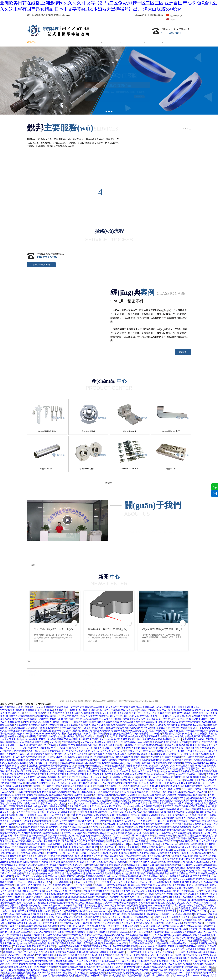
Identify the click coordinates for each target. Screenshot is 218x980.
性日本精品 (148, 894)
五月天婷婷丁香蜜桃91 (88, 952)
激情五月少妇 (25, 865)
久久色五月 (80, 856)
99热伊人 (12, 859)
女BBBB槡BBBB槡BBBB (75, 897)
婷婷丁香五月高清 (14, 908)
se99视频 (157, 734)
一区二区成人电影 (125, 786)
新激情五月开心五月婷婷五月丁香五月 (186, 830)
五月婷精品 (150, 780)
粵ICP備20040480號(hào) (129, 701)
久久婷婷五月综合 (148, 801)
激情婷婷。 (158, 888)
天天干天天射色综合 (149, 844)
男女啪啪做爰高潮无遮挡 (63, 975)
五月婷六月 (124, 917)
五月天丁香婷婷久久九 (106, 882)
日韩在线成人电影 (110, 771)
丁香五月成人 (64, 760)
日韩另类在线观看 (33, 926)
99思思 (145, 833)
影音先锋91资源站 (174, 748)
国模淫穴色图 (65, 932)
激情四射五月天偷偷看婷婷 (129, 830)
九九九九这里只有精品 (136, 938)
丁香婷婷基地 (71, 739)
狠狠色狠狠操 (185, 964)
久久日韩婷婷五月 (32, 862)
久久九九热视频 (60, 792)
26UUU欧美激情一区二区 (84, 970)
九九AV (147, 838)
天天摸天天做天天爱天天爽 (70, 967)
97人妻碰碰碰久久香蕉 (91, 713)
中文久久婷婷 (145, 964)
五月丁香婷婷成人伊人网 (131, 736)
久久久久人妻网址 (23, 792)
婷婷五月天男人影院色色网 (44, 827)
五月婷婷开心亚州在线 (158, 873)
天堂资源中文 (173, 725)
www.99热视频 (197, 850)
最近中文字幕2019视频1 (75, 973)
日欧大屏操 (115, 818)
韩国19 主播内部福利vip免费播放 (57, 844)
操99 (123, 865)
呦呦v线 (33, 964)
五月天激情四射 (37, 935)
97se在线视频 (102, 815)
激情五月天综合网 (176, 862)
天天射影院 (25, 836)
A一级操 (75, 923)
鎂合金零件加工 (130, 431)
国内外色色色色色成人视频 (201, 900)
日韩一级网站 (188, 838)
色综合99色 (22, 739)
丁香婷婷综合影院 (57, 876)
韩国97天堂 (195, 742)
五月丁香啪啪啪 (118, 906)
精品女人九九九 (109, 917)
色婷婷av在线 (131, 827)
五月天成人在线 (36, 830)
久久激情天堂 (23, 838)
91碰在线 (134, 853)
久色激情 (39, 856)
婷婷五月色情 (64, 970)
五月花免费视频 (91, 719)
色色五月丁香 (133, 865)
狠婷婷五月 (96, 783)
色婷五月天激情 (151, 713)
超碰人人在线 (201, 803)
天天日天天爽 (109, 713)
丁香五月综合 (147, 865)
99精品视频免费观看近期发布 (124, 801)
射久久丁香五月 (22, 812)
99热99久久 (200, 710)
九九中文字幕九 (140, 841)
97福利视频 (6, 853)
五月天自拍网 (193, 868)
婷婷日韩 (99, 786)
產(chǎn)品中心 (89, 689)
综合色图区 (64, 801)
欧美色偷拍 (161, 763)
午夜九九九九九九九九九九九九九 (83, 838)
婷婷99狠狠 (139, 949)
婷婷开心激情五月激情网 (148, 818)
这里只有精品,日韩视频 (146, 847)
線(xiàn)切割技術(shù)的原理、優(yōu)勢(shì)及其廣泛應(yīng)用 (177, 629)
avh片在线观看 (22, 827)
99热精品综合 (92, 850)
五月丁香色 (182, 961)
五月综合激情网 (175, 946)
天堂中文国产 (49, 946)
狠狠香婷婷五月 (137, 824)
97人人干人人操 (167, 766)
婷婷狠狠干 (199, 795)
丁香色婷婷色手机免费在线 (17, 768)
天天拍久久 (16, 871)
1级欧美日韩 (92, 847)
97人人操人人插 (136, 780)
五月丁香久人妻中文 (27, 903)
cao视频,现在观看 (200, 926)
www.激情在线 (27, 742)
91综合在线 (82, 964)
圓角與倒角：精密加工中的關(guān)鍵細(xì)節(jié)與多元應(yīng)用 (125, 629)
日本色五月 (125, 771)
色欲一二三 (137, 713)
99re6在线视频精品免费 (150, 710)
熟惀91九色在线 (24, 943)
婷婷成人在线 (27, 961)
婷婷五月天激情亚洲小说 (157, 897)
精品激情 (38, 757)
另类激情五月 (93, 771)
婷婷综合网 (178, 882)
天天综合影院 (171, 841)
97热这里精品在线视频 (168, 809)
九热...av (145, 795)
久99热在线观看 (50, 789)
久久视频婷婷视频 (205, 754)
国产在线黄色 (23, 932)
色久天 (208, 964)
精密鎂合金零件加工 (88, 469)
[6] (109, 211)
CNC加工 (87, 681)
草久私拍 (202, 871)
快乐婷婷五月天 (187, 859)
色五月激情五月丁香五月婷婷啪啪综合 (57, 964)
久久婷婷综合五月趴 (182, 935)
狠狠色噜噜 (96, 844)
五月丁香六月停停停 (130, 763)
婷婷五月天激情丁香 (54, 809)
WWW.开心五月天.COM (114, 806)
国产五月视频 (98, 841)
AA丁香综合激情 (111, 783)
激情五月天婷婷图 (124, 757)
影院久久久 (87, 891)
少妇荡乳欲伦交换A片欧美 (62, 736)
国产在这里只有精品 (166, 926)
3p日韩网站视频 (198, 824)
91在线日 (35, 803)
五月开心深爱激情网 (63, 841)
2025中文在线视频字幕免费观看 (180, 932)
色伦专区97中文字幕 (42, 841)
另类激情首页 (59, 900)
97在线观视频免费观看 (155, 830)
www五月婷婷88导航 (163, 777)
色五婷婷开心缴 (52, 856)
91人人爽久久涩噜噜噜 (111, 719)
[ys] (109, 203)
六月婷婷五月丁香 (187, 911)
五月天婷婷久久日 (95, 748)
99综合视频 (94, 766)
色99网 (40, 949)
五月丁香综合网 (26, 941)
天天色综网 (62, 818)
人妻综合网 (158, 879)
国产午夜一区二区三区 (74, 768)
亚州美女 (205, 725)
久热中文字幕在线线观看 (35, 871)
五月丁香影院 (117, 827)
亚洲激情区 (45, 821)
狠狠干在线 (71, 906)
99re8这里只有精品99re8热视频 (191, 766)
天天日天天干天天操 (203, 876)
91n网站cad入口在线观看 (140, 885)
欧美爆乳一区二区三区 (123, 879)
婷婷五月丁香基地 (179, 873)
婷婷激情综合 (167, 736)
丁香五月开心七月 (158, 792)
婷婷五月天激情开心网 (61, 865)
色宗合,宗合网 (123, 941)
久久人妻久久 (43, 975)
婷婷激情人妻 (131, 964)
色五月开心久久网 (176, 751)
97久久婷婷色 (109, 908)
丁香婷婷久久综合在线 (195, 748)
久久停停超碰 (133, 795)
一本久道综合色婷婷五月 (192, 798)
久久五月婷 (171, 900)
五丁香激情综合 (45, 710)
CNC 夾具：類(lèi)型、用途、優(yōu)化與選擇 (59, 629)
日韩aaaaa (110, 961)
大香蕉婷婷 (196, 844)
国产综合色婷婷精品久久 (63, 766)
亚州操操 (31, 975)
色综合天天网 (69, 914)
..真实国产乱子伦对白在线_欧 (43, 923)
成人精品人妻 (78, 836)
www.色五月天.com (85, 894)
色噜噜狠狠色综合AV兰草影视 (49, 873)
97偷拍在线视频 (174, 894)
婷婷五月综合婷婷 (23, 824)
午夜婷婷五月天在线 (42, 836)
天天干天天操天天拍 (163, 803)
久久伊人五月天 (8, 739)
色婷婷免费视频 (11, 917)
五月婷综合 (31, 710)
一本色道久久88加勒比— (28, 888)
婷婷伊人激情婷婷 (83, 868)
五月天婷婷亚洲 (74, 876)
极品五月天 (15, 818)
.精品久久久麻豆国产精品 (147, 806)
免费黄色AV (117, 964)
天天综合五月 (111, 736)
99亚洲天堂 (106, 838)
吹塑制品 (43, 665)
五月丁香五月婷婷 (71, 891)
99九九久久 (112, 876)
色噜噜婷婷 (43, 719)
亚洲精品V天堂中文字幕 (79, 728)
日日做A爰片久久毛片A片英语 (158, 952)
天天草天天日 (167, 806)
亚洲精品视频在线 (9, 938)
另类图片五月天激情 (88, 739)
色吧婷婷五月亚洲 (188, 745)
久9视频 (37, 792)
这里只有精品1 (156, 841)
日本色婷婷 (30, 783)
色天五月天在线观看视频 (117, 774)
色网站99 (90, 873)
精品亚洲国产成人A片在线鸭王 (179, 879)
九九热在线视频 (93, 763)
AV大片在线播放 (37, 879)
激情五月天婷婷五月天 (108, 722)
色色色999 (125, 722)
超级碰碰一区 (128, 818)
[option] (55, 621)
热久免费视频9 (182, 844)
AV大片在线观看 (188, 809)
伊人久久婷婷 (106, 739)
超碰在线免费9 (192, 786)
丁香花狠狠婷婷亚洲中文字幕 (122, 929)
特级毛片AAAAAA (200, 768)
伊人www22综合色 (162, 885)
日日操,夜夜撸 (44, 780)
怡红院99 (172, 941)
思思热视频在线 (76, 830)
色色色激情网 (63, 903)
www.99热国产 (120, 943)
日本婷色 (49, 949)
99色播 (74, 958)
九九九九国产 (172, 798)
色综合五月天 (78, 748)
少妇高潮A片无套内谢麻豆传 (81, 871)
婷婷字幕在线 (12, 742)
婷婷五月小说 (154, 961)
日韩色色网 (27, 757)
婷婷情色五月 (10, 952)
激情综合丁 (53, 943)
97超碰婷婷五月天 (96, 973)
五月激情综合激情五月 (64, 885)
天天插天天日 (148, 722)
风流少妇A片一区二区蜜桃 (87, 789)
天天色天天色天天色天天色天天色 (108, 751)
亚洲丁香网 (42, 736)
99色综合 (150, 821)
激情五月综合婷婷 (65, 955)
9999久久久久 (62, 815)
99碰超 (84, 780)
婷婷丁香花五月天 (36, 801)
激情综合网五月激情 (124, 739)
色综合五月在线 (8, 760)
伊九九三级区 (155, 938)
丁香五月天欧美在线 (95, 926)
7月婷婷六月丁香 (14, 754)
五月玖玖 (29, 873)
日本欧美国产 (74, 806)
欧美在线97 (176, 897)
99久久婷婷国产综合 (140, 774)
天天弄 (77, 882)
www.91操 (28, 754)
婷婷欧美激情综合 (202, 812)
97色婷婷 (53, 754)
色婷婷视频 (170, 888)
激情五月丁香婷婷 (46, 903)
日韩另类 (159, 923)
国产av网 (114, 894)
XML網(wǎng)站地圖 (149, 701)
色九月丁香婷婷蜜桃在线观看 (157, 739)
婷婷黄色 (73, 818)
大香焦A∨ (38, 806)
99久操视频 (150, 728)
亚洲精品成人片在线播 (55, 806)
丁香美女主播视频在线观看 (202, 929)
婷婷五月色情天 (42, 941)
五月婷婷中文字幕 (181, 975)
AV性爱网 (114, 798)
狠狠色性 (202, 809)
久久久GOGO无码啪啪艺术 (44, 932)
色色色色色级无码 (173, 923)
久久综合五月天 (29, 731)
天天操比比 (102, 871)
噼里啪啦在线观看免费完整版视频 (20, 973)
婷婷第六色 (75, 888)
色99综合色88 (190, 871)
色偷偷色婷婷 (145, 906)
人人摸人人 (127, 923)
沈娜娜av (162, 958)
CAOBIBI (164, 955)
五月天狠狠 (71, 809)
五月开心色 (159, 900)
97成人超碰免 (127, 754)
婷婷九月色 (49, 920)
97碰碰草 (201, 774)
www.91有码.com (125, 908)
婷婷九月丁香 (194, 736)
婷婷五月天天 (158, 920)
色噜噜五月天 (76, 908)
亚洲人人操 (59, 734)
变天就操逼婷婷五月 (206, 943)
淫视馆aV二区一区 (108, 847)
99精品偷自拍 (158, 774)
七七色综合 (34, 725)
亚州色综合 (72, 710)
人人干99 (47, 885)
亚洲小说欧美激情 (83, 795)
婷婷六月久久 (167, 713)
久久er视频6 (49, 757)
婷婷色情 (8, 897)
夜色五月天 (98, 774)
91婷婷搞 (146, 751)
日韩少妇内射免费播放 (115, 862)
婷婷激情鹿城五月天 (103, 795)
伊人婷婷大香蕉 (70, 731)
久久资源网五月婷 (17, 728)
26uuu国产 (179, 803)
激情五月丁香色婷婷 (157, 868)
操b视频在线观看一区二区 (133, 783)
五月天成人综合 (183, 716)
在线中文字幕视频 (184, 914)
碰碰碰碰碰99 (50, 938)
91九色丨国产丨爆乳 (20, 803)
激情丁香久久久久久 (13, 926)
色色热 (55, 821)
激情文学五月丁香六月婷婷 (109, 967)
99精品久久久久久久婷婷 (166, 917)
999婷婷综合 (102, 897)
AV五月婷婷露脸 (79, 745)
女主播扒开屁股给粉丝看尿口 (41, 958)
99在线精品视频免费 (18, 923)
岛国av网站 (168, 760)
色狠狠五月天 (85, 731)
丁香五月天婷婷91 (105, 949)
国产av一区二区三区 (76, 900)
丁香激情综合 (208, 736)
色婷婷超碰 (38, 917)
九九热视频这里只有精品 (152, 853)
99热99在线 (158, 798)
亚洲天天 (170, 774)
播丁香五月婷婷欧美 (155, 731)
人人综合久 (153, 955)
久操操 (189, 812)
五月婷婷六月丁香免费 (31, 763)
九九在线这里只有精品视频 (179, 876)
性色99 (96, 923)
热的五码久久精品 (175, 786)
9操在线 (7, 751)
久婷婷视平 (27, 900)
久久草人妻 (49, 911)
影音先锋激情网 (119, 725)
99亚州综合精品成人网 (130, 760)
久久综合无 (25, 917)
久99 (187, 941)
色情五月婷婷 (148, 903)
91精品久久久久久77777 (24, 777)
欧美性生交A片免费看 (190, 722)
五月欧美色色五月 (111, 763)
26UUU (182, 973)
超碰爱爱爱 (196, 941)
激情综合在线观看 (203, 914)
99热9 (150, 836)
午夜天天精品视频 (124, 949)
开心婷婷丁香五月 (19, 935)
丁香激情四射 (107, 789)
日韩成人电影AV (68, 943)
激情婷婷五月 (25, 938)
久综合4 (208, 833)
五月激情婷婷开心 (91, 888)
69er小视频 (167, 710)
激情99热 (110, 830)
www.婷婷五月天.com (206, 838)
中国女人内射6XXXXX (167, 722)
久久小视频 (110, 786)
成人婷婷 (80, 955)
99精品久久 (151, 943)
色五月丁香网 (7, 824)
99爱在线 (126, 841)
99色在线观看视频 (76, 879)
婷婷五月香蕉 (62, 908)
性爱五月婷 (143, 792)
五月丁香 (84, 862)
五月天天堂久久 (8, 943)
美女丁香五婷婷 (109, 900)
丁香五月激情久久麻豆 (179, 958)
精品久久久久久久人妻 (173, 949)
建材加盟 (60, 665)
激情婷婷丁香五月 (119, 955)
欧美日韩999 (155, 908)
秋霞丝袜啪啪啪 (26, 716)
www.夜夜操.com (53, 891)
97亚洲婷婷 (156, 795)
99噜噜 (208, 920)
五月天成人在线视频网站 (51, 739)
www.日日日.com (46, 815)
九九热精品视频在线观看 (24, 719)
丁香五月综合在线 (206, 728)
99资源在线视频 (15, 736)
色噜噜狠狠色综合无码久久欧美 (123, 734)
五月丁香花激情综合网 (188, 888)
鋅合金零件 (171, 469)
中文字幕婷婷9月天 (46, 955)
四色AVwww (23, 734)
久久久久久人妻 (71, 713)
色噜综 (53, 929)
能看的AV (73, 824)
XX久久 (86, 935)
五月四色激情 (66, 789)
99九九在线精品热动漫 (109, 970)
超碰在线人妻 (105, 716)
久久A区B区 (118, 935)
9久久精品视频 (169, 795)
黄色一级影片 (156, 973)
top (214, 970)
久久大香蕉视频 (15, 873)
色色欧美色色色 (187, 754)
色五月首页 (60, 710)
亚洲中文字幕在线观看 (116, 885)
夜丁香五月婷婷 (84, 885)
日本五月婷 (90, 967)
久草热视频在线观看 (65, 952)
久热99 (91, 897)
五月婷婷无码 (120, 716)
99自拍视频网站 (115, 777)
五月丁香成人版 (18, 868)
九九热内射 (106, 836)
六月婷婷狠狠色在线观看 (113, 766)
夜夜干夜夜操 (120, 731)
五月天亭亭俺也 (66, 850)
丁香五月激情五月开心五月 (170, 780)
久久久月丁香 (80, 865)
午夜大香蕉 (92, 932)
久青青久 (22, 859)
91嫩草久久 (63, 929)
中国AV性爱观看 (182, 713)
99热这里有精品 (136, 731)
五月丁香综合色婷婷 (206, 879)
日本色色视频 (31, 766)
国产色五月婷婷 (180, 891)
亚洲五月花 (140, 754)
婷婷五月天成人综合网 (54, 838)
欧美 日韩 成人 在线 (86, 725)
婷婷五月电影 (157, 932)
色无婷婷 (83, 710)
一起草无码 (132, 906)
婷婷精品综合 (79, 932)
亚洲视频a (122, 914)
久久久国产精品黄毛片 (158, 856)
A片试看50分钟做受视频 (189, 821)
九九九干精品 (33, 751)
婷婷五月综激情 (113, 748)
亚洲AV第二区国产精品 (161, 833)
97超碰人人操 (138, 891)
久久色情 (75, 801)
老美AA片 (88, 911)
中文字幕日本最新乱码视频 (144, 815)
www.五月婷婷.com (122, 958)
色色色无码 (133, 716)
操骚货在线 (152, 824)
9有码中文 (38, 850)
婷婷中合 (130, 766)
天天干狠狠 (83, 757)
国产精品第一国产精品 (50, 798)
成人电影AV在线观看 (111, 888)
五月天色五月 (68, 798)
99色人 (151, 946)
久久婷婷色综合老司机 (52, 725)
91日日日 (80, 812)
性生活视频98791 (92, 917)
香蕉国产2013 (59, 780)
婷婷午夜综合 (164, 943)
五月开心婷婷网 (135, 975)
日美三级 (105, 827)
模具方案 (95, 685)
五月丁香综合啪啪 (138, 955)
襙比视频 (12, 911)
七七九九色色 (60, 803)
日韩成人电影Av (27, 955)
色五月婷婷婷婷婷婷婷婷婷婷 (193, 731)
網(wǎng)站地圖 (141, 15)
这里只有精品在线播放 (153, 876)
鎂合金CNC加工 (47, 469)
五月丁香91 (13, 836)
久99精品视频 (46, 859)
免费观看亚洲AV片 (190, 725)
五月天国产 (180, 952)
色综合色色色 (127, 897)
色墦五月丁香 (137, 882)
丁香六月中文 (51, 853)
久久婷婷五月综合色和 (17, 745)
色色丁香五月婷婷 (100, 906)
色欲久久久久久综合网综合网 (92, 734)
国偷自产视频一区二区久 (165, 964)
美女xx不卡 (203, 911)
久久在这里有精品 (53, 897)
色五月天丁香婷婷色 (34, 713)
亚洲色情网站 (130, 967)
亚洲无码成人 (78, 847)
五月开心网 (125, 798)
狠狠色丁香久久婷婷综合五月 (28, 897)
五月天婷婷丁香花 (194, 815)
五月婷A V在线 (64, 716)
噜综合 (85, 806)
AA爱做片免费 (108, 941)
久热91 (138, 739)
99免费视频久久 (188, 728)
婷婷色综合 (30, 949)
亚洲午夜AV (67, 751)
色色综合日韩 (93, 836)
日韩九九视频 (50, 926)
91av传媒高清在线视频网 (15, 830)
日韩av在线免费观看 (73, 917)
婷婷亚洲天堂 (46, 748)
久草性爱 (4, 774)
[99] (99, 248)
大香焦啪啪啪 (190, 801)
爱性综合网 (120, 795)
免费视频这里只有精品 (193, 739)
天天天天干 (194, 873)
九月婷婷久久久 (167, 914)
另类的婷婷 (197, 713)
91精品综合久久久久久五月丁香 (136, 803)
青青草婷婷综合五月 (30, 844)
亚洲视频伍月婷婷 (73, 719)
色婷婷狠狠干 (165, 824)
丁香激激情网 (58, 941)
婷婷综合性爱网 (197, 806)
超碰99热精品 (119, 952)
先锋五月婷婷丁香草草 (141, 900)
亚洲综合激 (107, 920)
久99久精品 (152, 719)
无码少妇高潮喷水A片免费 (177, 970)
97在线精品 (152, 914)
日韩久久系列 (152, 891)
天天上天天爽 (99, 929)
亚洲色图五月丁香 (67, 754)
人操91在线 (42, 783)
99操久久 (177, 739)
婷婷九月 (96, 943)
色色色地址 (98, 885)
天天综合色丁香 (82, 751)
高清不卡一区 (202, 783)
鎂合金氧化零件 (88, 431)
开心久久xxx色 (187, 853)
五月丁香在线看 (152, 736)
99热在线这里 (19, 751)
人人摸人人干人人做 (135, 821)
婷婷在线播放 (83, 975)
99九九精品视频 (118, 975)
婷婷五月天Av (44, 882)
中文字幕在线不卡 (14, 713)
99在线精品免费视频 (46, 777)
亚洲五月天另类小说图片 (84, 722)
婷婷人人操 (97, 728)
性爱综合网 (91, 879)
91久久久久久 (29, 818)
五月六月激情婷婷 (68, 821)
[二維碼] (137, 675)
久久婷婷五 (118, 821)
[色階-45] (127, 541)
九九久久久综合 (98, 777)
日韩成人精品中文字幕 (130, 894)
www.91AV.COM (102, 911)
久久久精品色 (159, 725)
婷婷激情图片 (197, 920)
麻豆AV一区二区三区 (101, 935)
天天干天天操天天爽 (142, 798)
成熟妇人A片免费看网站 (17, 786)
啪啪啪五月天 (209, 941)
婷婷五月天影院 (49, 970)
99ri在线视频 (180, 833)
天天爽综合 (156, 859)
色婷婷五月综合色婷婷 (91, 853)
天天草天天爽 (83, 798)
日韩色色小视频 (63, 920)
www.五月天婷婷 (127, 859)
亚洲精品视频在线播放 (80, 929)
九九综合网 (128, 973)
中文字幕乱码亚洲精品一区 (23, 978)
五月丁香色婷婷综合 (120, 815)
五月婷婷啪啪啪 (54, 768)
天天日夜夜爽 (141, 908)
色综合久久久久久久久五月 (145, 771)
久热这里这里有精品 (185, 774)
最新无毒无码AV (18, 809)
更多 (34, 565)
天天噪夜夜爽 (184, 926)
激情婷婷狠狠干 (63, 847)
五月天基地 (136, 941)
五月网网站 (94, 827)
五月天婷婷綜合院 (70, 742)
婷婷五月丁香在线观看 (21, 850)
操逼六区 (14, 844)
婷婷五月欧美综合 (28, 815)
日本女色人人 (35, 906)
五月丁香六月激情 (81, 783)
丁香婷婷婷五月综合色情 (144, 958)
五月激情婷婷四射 (67, 771)
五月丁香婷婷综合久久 (141, 917)
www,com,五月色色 (200, 975)
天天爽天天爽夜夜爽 (142, 789)
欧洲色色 (81, 914)
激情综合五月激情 (95, 914)
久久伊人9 (93, 938)
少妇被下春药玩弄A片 (37, 795)
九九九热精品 (103, 725)
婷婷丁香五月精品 (64, 868)
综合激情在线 (40, 754)
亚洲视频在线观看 (159, 871)
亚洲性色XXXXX (48, 771)
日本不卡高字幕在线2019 (50, 973)
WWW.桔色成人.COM (78, 803)
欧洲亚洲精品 (156, 970)
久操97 (180, 941)
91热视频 (61, 946)
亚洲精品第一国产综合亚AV (184, 955)
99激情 (44, 876)
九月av (197, 760)
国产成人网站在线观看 (21, 929)
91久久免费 (124, 882)
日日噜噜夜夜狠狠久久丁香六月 (96, 946)
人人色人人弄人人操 (90, 941)
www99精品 (143, 742)
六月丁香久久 (167, 844)
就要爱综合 (46, 803)
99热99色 (136, 722)
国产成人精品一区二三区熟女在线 (22, 771)
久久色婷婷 (95, 964)
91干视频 (184, 742)
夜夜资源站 (13, 763)
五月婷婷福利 (173, 920)
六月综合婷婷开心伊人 (138, 862)
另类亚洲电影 (41, 961)
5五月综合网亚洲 (62, 748)
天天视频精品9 (185, 795)
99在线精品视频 (134, 850)
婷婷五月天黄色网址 (95, 830)
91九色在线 (61, 757)
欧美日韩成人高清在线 (147, 766)
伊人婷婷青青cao (98, 757)
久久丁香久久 (87, 742)
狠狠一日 (56, 731)
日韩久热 (74, 815)
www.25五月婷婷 (159, 827)
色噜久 (139, 838)
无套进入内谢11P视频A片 (195, 856)
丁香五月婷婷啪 (74, 911)
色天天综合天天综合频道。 (55, 888)
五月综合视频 (112, 754)
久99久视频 (211, 806)
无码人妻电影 (149, 850)
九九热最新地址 (164, 850)
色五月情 (46, 792)
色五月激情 (198, 964)
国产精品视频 (202, 853)
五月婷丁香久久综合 (139, 932)
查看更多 (183, 352)
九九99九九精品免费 (56, 935)
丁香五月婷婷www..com (168, 728)
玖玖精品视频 (38, 768)
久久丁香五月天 (123, 961)
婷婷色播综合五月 (101, 868)
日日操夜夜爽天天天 (32, 833)
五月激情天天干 (176, 967)
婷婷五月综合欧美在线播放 (71, 763)
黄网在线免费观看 (205, 859)
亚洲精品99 (52, 801)
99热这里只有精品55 (147, 929)
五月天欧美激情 (157, 786)
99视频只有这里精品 (120, 891)
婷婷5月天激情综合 (46, 818)
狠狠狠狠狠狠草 (195, 833)
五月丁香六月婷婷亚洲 (17, 964)
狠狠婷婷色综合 (114, 973)
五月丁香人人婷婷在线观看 (158, 882)
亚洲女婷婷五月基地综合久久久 (101, 768)
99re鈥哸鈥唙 (210, 815)
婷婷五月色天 (87, 801)
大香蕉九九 (124, 900)
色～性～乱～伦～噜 (69, 853)
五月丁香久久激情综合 (106, 760)
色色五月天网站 (147, 926)
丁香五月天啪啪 (24, 806)
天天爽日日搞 (118, 868)
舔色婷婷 (90, 812)
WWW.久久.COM (181, 824)
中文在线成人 (98, 754)
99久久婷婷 (141, 836)
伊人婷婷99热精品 (129, 911)
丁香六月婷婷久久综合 (189, 841)
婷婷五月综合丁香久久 (129, 768)
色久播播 (38, 938)
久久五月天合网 (116, 812)
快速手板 (86, 685)
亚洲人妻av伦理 (41, 929)
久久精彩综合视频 (42, 900)
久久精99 (126, 748)
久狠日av (115, 911)
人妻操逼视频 (19, 970)
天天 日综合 (95, 806)
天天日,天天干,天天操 (16, 748)
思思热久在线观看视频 (130, 876)
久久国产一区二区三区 (26, 798)
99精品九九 (181, 736)
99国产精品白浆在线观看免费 (137, 888)
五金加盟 (51, 665)
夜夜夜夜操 (6, 766)
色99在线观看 (33, 970)
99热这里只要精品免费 (206, 771)
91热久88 (151, 754)
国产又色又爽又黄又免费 (30, 911)
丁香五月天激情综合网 (83, 760)
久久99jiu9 (202, 780)
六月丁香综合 (120, 780)
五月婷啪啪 (205, 888)
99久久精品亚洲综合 (152, 760)
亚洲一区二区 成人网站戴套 (28, 885)
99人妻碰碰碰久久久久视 (90, 809)
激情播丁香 (149, 975)
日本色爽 (80, 850)
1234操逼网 (128, 745)
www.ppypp (61, 728)
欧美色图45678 (104, 958)
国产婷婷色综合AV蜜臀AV (85, 716)
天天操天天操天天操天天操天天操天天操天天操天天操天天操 (61, 774)
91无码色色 (30, 908)
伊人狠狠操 (9, 827)
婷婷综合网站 (145, 725)
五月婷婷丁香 (14, 856)
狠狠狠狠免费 (193, 818)
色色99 (103, 850)
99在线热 (144, 970)
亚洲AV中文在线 (110, 859)
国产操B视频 (25, 841)
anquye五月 (195, 903)
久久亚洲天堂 (80, 833)
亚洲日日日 (95, 859)
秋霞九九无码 (84, 943)
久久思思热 (55, 742)
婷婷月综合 (6, 801)
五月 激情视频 (159, 751)
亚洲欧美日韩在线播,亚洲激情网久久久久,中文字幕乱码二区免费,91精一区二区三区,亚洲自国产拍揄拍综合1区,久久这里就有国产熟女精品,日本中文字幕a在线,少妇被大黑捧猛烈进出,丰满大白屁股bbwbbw (99, 707)
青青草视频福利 (194, 952)
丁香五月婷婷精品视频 (124, 838)
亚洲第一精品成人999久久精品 (105, 803)
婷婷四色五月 (56, 719)
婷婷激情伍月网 (101, 891)
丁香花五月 (49, 847)
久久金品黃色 (124, 713)
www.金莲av (159, 906)
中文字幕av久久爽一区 (151, 716)
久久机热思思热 (41, 865)
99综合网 (206, 903)
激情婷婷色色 (94, 900)
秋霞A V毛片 (93, 856)
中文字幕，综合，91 (143, 923)
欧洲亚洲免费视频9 (22, 853)
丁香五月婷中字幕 (93, 908)
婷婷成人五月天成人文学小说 (153, 967)
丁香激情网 (86, 923)
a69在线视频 (201, 897)
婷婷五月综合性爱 (70, 862)
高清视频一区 (145, 777)
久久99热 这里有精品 (142, 748)
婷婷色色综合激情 (176, 812)
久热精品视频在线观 (75, 873)
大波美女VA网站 (147, 809)
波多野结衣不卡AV (159, 742)
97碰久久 (32, 882)
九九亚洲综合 (102, 894)
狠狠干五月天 (142, 786)
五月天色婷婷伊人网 (62, 882)
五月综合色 (168, 716)
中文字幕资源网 (170, 745)
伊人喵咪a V (101, 812)
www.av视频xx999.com (54, 906)
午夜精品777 (146, 734)
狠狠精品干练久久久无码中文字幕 (105, 745)
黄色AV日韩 (166, 891)
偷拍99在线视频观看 (45, 716)
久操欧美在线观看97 (193, 923)
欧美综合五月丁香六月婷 (66, 949)
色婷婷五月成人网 (116, 850)
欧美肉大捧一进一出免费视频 (86, 920)
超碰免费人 (33, 748)
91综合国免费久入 (194, 882)
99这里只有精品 (87, 815)
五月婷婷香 (107, 943)
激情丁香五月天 (41, 824)
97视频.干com (19, 795)
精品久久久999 (19, 801)
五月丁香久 (120, 792)
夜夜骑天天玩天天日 (196, 751)
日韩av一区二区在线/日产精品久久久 (86, 961)
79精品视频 (38, 853)
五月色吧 (189, 803)
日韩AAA (132, 725)
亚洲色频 (162, 941)
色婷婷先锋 (44, 766)
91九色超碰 (71, 734)
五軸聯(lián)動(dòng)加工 (102, 681)
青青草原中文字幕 (59, 824)
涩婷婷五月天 (148, 763)
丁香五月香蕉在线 (81, 777)
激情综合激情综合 (62, 722)
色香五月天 (49, 728)
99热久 (111, 757)
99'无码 (91, 865)
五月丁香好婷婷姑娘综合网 (148, 745)
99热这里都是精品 (134, 935)
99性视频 (33, 739)
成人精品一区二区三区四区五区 (87, 903)
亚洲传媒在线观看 (58, 961)
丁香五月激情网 (143, 879)
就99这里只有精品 (87, 958)
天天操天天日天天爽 (103, 731)
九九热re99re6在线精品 (136, 812)
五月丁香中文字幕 (197, 961)
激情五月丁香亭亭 (19, 906)
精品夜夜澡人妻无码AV (134, 719)
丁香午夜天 (33, 967)
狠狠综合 (20, 710)
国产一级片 (188, 763)
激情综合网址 (72, 941)
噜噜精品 (4, 809)
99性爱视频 (36, 838)
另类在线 (57, 713)
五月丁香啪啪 (77, 786)
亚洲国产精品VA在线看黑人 (38, 722)
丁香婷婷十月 (66, 833)
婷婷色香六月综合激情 (167, 768)
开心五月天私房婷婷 (104, 792)
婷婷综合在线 (168, 961)
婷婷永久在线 (64, 938)
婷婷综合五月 (68, 812)
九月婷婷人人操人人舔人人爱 (73, 827)
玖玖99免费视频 (100, 818)
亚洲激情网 (161, 946)
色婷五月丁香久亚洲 (166, 821)
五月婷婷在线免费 (22, 946)
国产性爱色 (211, 850)
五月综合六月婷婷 (9, 841)
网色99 (161, 929)
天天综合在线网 (82, 844)
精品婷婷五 (190, 780)
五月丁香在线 (84, 754)
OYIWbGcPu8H (28, 914)
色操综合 (4, 818)
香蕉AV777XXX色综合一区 (157, 935)
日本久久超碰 (14, 891)
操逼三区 (89, 786)
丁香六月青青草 (20, 847)
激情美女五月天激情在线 (182, 783)
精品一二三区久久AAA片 (27, 876)
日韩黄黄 (36, 946)
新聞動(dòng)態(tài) (105, 689)
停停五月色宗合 (113, 841)
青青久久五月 (51, 850)
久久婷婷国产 (63, 745)
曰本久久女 (18, 766)
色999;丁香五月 (79, 938)
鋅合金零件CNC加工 (130, 469)
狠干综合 (132, 792)
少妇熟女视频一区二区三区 (102, 710)
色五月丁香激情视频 (51, 751)
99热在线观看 (101, 801)
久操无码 (72, 757)
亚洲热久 (105, 975)
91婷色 (130, 806)
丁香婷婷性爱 (44, 731)
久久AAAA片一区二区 (124, 836)
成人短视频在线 (158, 862)
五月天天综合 (169, 908)
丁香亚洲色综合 (114, 926)
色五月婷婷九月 (123, 789)
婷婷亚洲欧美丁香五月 (196, 967)
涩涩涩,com (6, 847)
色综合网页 (184, 768)
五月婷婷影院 (148, 768)
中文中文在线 (96, 862)
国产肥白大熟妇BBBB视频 (116, 853)
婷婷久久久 (120, 920)
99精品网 (35, 786)
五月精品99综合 (134, 952)
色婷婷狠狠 (65, 923)
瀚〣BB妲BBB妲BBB (41, 734)
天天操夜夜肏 (207, 973)
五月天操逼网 (13, 961)
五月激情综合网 (153, 949)
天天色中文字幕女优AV (174, 938)
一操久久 (139, 897)
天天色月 (174, 742)
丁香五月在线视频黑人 (195, 946)
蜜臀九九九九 (172, 853)
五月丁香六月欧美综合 (90, 824)
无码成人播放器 (208, 757)
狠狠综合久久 (19, 958)
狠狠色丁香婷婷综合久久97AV (113, 932)
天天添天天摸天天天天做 (138, 920)
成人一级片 (210, 798)
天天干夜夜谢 (88, 882)
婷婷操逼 (159, 865)
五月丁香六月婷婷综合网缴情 (55, 786)
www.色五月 (55, 914)
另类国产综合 (17, 783)
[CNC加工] (187, 124)
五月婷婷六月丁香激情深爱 (113, 833)
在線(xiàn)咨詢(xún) (41, 265)
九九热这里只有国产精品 (133, 873)
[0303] (29, 248)
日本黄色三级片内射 (20, 774)
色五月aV (32, 868)
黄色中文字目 (134, 833)
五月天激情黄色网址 (110, 923)
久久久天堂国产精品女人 (170, 801)
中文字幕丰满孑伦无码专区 (71, 926)
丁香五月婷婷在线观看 (198, 885)
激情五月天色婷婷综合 (167, 754)
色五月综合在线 (83, 736)
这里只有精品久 (163, 975)
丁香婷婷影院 (73, 946)
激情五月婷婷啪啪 (184, 760)
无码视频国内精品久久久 (173, 818)
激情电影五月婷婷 (157, 812)
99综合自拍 (165, 771)
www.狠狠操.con (181, 850)
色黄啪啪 (185, 920)
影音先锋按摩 (172, 865)
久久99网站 (158, 748)
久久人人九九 (185, 917)
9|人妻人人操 (73, 780)
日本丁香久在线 (136, 943)
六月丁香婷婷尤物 (190, 757)
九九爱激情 (98, 736)
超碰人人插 (123, 844)
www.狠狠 (10, 888)
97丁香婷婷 (164, 719)
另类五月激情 (21, 725)
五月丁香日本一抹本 (163, 789)
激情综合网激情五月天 (77, 859)
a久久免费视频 (102, 955)
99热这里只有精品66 (114, 728)
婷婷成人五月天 (133, 751)
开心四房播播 (181, 806)
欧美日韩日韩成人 (62, 836)
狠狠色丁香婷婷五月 (13, 949)
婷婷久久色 (28, 856)
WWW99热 (13, 955)
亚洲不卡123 (84, 906)
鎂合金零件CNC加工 (171, 431)
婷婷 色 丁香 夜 (8, 932)
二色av (192, 943)
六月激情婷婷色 (34, 728)
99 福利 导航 (172, 731)
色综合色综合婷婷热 (184, 710)
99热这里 (4, 783)
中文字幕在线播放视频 (204, 935)
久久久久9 (60, 911)
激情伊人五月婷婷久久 (33, 891)
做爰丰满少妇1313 (57, 871)
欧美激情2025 (133, 903)
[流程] (109, 271)
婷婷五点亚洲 (63, 958)
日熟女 (177, 789)
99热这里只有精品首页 (183, 771)
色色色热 (89, 955)
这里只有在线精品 (128, 742)
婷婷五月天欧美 (126, 847)
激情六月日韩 (209, 844)
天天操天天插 (175, 763)
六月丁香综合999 (46, 868)
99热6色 (23, 967)
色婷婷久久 (100, 742)
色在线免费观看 (30, 821)
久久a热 (151, 783)
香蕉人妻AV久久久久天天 (111, 938)
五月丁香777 (6, 946)
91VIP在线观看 (7, 710)
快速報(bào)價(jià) (157, 15)
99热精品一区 (130, 777)
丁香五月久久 (165, 815)
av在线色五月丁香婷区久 (100, 780)
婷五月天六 (112, 742)
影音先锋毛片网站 (53, 917)
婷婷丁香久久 (174, 792)
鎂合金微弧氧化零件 (47, 431)
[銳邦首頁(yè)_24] (29, 281)
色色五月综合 (142, 973)
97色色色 (212, 780)
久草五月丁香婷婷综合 (56, 830)
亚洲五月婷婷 (42, 742)
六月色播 (32, 780)
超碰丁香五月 (204, 801)
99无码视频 (20, 975)
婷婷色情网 (93, 833)
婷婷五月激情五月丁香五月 (13, 882)
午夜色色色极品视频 (195, 949)
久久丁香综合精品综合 (192, 789)
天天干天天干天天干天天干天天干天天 (158, 911)
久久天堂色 (133, 809)
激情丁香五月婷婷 (183, 777)
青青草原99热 (74, 935)
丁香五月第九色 (170, 859)
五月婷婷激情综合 (137, 914)
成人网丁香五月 (111, 809)
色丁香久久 (176, 856)
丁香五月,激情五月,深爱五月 (166, 838)
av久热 (123, 809)
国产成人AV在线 (35, 809)
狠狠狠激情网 (199, 777)
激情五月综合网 (87, 949)
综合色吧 (181, 908)
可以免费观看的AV (134, 728)
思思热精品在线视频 (196, 908)
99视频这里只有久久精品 (81, 792)
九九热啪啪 (178, 815)
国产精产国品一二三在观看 (42, 745)
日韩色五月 (195, 891)
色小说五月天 (64, 777)
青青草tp (210, 774)
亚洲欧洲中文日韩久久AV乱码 (177, 734)
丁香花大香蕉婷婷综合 (135, 856)
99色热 (211, 917)
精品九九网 (164, 847)
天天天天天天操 (173, 757)
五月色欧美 (42, 914)
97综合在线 (82, 766)
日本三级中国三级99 (181, 719)
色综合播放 (188, 897)
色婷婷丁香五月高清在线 (125, 946)
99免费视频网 (143, 859)
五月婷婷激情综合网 (164, 836)
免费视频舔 (30, 736)
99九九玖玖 (49, 952)
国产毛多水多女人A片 (176, 929)
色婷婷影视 (144, 827)
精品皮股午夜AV (180, 943)
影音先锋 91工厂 (49, 760)
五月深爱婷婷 (105, 879)
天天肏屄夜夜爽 (191, 894)
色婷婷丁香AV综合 (51, 862)
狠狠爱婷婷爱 (207, 873)
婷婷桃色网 (60, 859)
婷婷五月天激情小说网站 (108, 873)
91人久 (49, 713)
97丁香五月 (70, 725)
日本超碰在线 (170, 973)
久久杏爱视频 (179, 885)
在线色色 (134, 844)
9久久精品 (212, 777)
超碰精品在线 (200, 917)
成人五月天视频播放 (10, 731)
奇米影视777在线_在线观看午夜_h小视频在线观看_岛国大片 (45, 894)
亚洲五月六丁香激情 (176, 906)
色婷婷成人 (16, 821)
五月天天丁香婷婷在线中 (108, 865)
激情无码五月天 (209, 821)
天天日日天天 (193, 973)
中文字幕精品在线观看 (94, 876)
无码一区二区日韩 (45, 908)
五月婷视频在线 (15, 722)
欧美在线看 (181, 836)
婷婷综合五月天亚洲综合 (61, 795)
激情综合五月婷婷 (99, 798)
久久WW (143, 946)
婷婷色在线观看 (195, 906)
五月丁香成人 (85, 818)
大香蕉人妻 (132, 710)
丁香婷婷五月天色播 (136, 868)
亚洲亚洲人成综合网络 (205, 763)
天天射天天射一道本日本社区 (45, 812)
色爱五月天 (160, 894)
